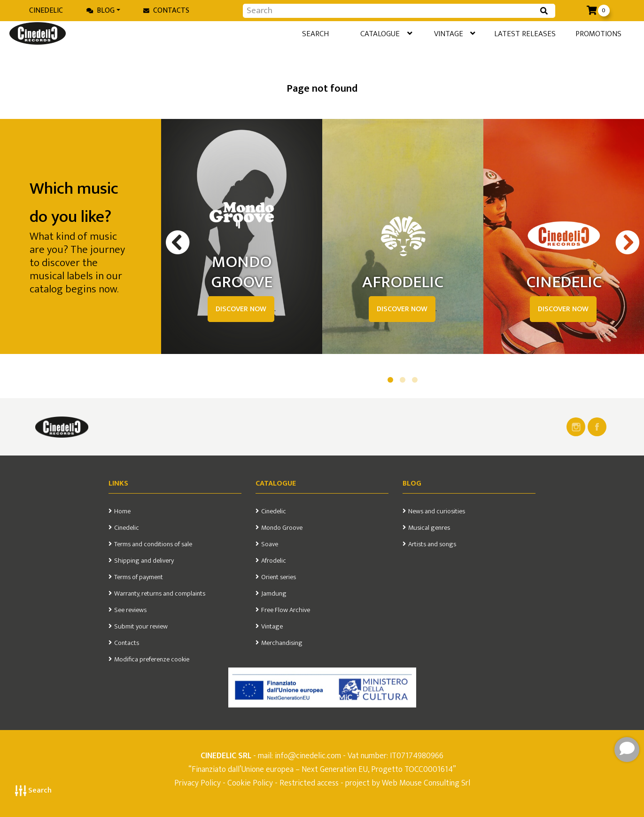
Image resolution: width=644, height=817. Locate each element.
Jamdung (274, 594)
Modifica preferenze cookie (152, 660)
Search (33, 790)
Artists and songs (432, 544)
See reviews (130, 610)
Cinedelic (46, 11)
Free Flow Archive (286, 610)
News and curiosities (437, 511)
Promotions (588, 34)
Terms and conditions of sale (153, 544)
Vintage (428, 35)
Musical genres (429, 528)
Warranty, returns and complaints (160, 594)
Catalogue (352, 35)
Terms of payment (139, 577)
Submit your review (141, 627)
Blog (101, 11)
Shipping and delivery (144, 561)
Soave (270, 544)
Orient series (279, 577)
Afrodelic (274, 561)
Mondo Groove (282, 528)
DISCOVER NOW (241, 309)
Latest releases (507, 34)
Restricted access (309, 783)
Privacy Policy (198, 783)
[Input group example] (390, 11)
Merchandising (282, 643)
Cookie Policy (250, 783)
